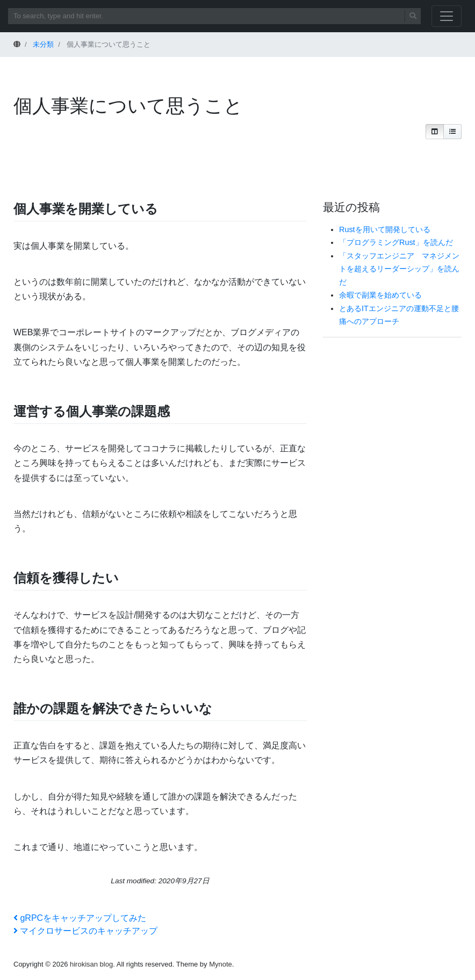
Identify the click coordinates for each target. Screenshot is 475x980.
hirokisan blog (91, 964)
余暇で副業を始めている (380, 295)
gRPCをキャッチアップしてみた (80, 918)
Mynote (221, 964)
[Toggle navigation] (447, 16)
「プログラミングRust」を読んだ (396, 242)
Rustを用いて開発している (385, 229)
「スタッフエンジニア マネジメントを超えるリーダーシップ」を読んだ (399, 269)
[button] (435, 132)
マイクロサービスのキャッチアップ (85, 931)
